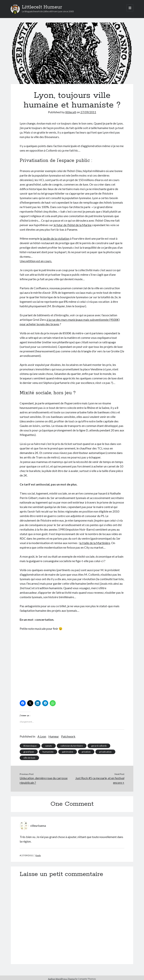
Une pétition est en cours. (36, 261)
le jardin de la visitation (55, 238)
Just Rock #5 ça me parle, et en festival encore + (100, 780)
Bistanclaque (30, 746)
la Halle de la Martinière (95, 543)
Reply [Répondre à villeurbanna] (38, 855)
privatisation (105, 752)
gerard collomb (99, 746)
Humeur (54, 736)
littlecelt (71, 112)
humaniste (48, 752)
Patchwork (68, 736)
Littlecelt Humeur (42, 7)
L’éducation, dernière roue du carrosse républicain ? (44, 780)
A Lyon (42, 736)
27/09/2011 (88, 112)
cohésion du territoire (72, 746)
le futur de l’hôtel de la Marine (72, 225)
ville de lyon (29, 758)
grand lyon (29, 752)
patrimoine (68, 752)
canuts (49, 746)
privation (86, 752)
